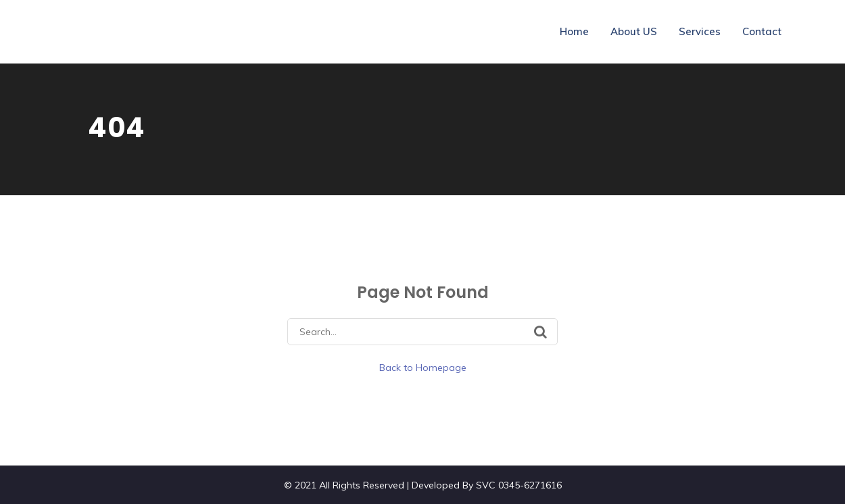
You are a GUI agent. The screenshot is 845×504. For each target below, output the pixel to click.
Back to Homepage (423, 368)
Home (574, 31)
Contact (762, 31)
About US (634, 31)
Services (700, 31)
